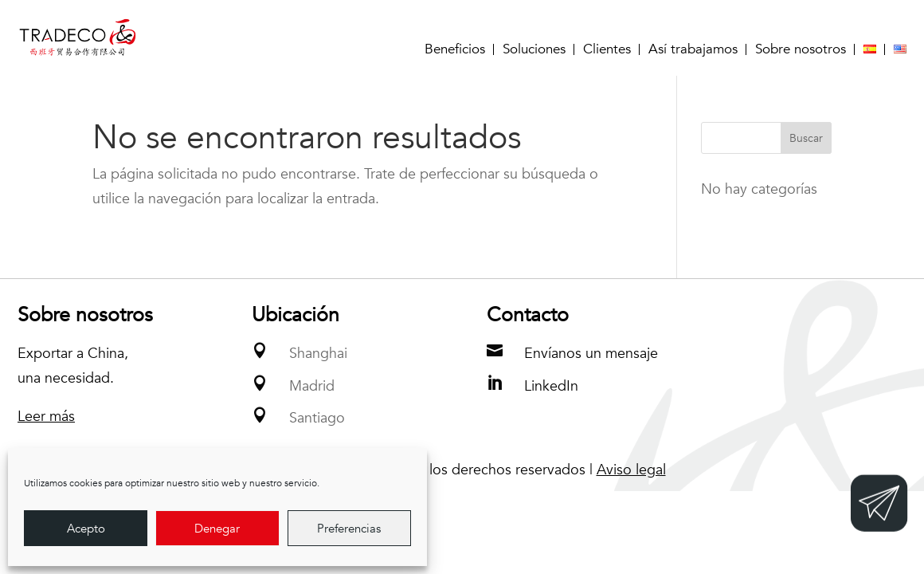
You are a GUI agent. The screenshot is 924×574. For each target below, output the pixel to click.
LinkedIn (551, 386)
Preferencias (349, 529)
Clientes (607, 49)
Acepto (86, 529)
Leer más (46, 417)
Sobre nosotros (801, 49)
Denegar (217, 529)
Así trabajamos (693, 49)
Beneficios (455, 49)
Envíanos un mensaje (591, 354)
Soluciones (534, 49)
